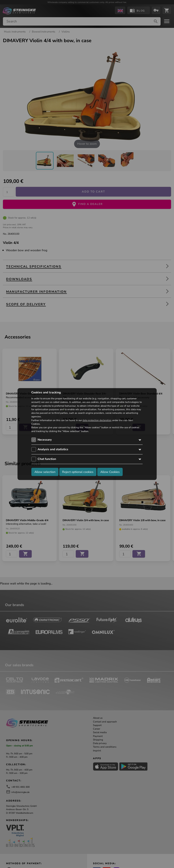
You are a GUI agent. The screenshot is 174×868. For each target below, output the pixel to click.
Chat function (47, 459)
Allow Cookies (110, 472)
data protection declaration (97, 420)
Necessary (45, 440)
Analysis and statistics (53, 449)
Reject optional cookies (78, 472)
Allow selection (45, 472)
